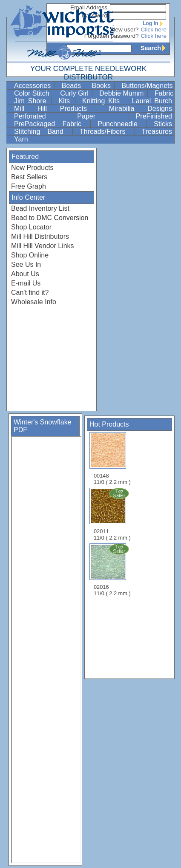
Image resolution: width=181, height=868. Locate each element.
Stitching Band (42, 131)
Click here (154, 30)
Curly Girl (75, 93)
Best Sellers (29, 177)
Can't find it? (30, 293)
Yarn (21, 139)
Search (155, 48)
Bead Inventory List (40, 208)
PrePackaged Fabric (51, 124)
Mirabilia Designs (141, 109)
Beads (72, 86)
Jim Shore (32, 101)
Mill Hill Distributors (40, 236)
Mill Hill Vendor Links (43, 246)
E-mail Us (26, 283)
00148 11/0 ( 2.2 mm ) (112, 459)
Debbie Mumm (122, 93)
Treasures (157, 131)
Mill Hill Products (57, 109)
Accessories (33, 86)
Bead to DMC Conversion (50, 218)
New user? (125, 30)
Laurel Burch (152, 101)
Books (102, 86)
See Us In (26, 264)
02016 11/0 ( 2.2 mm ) (113, 570)
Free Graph (29, 186)
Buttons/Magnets (147, 86)
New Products (32, 168)
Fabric (164, 93)
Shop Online (30, 255)
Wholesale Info (34, 302)
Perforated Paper (70, 116)
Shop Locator (31, 227)
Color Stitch (33, 93)
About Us (25, 274)
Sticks (163, 124)
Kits (66, 101)
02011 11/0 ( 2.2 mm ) (113, 514)
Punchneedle (121, 124)
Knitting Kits (103, 101)
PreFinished (154, 116)
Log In (155, 23)
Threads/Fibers (106, 131)
